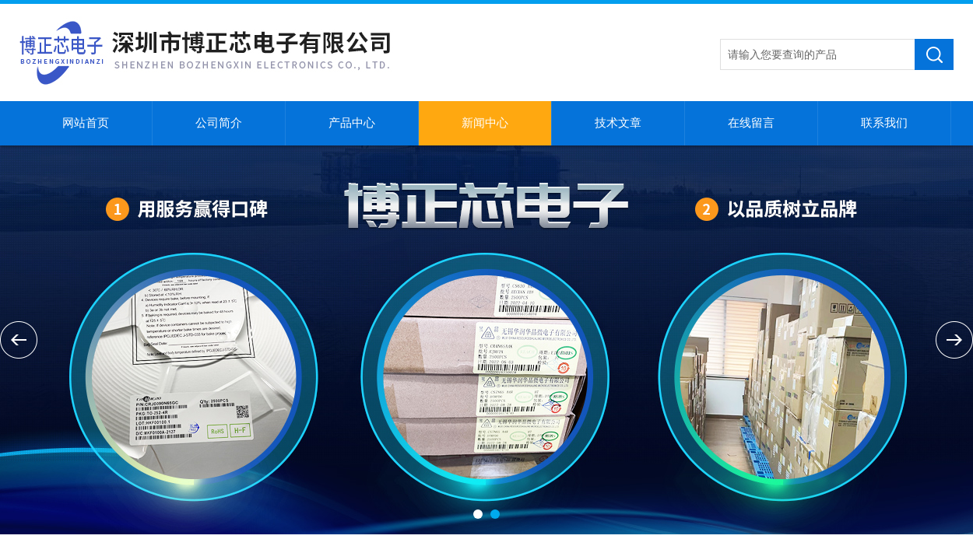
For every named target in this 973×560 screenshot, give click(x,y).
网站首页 (86, 123)
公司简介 (219, 123)
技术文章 (618, 123)
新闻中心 (485, 123)
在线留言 (751, 123)
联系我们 (884, 123)
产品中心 (352, 123)
